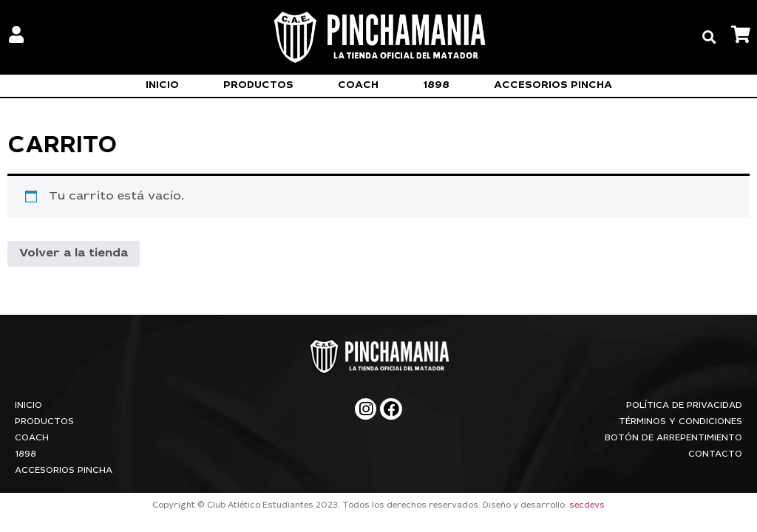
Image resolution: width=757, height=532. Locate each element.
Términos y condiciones (680, 422)
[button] (709, 37)
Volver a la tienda (74, 253)
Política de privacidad (684, 406)
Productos (258, 86)
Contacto (715, 454)
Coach (358, 86)
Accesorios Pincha (553, 86)
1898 (436, 86)
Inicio (162, 86)
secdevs (587, 506)
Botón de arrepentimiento (673, 438)
